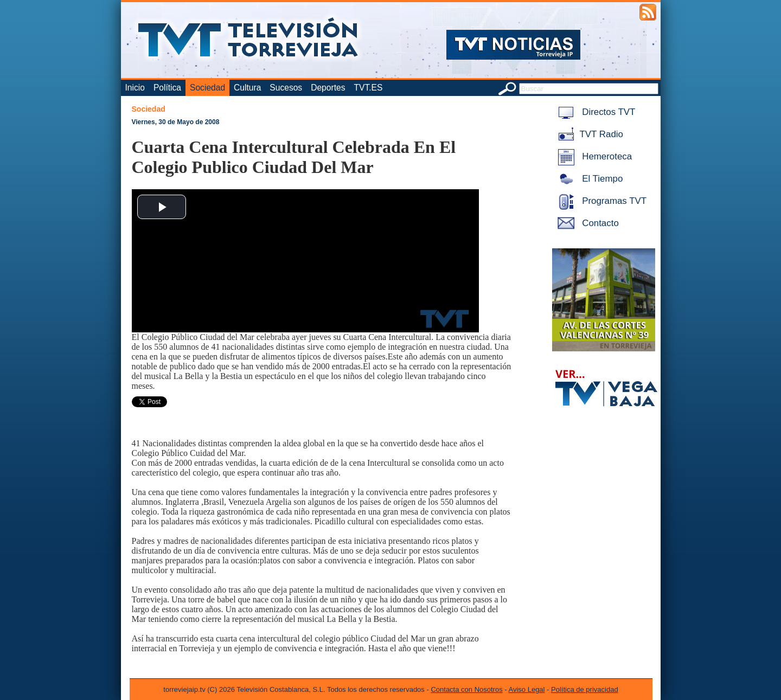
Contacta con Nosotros (466, 689)
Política (167, 88)
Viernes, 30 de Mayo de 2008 (176, 122)
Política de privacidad (585, 689)
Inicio (135, 88)
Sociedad (207, 88)
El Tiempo (588, 179)
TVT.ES (368, 88)
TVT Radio (588, 134)
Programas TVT (600, 201)
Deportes (328, 88)
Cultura (247, 88)
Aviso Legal (527, 689)
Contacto (586, 223)
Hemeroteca (593, 156)
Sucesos (286, 88)
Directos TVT (595, 112)
